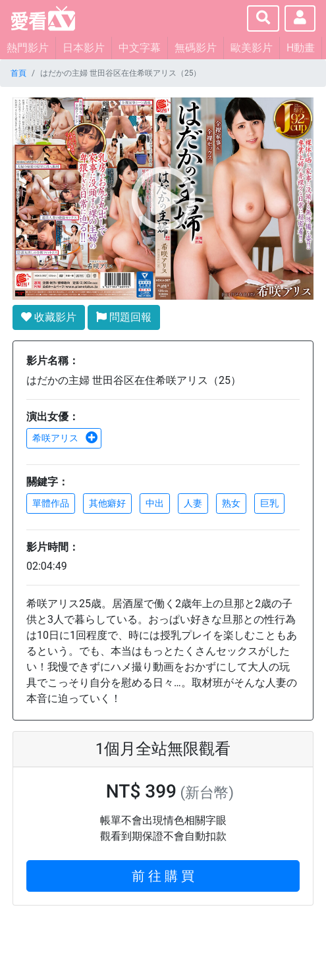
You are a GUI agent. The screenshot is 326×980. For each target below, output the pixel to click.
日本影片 (84, 48)
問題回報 (124, 317)
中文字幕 (140, 48)
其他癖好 (107, 503)
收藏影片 (49, 317)
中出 (155, 503)
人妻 (193, 503)
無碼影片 (196, 48)
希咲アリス (65, 438)
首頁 (18, 73)
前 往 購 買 (163, 876)
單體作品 (51, 503)
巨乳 (269, 503)
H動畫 (301, 48)
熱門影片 (28, 48)
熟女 (231, 503)
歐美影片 (252, 48)
